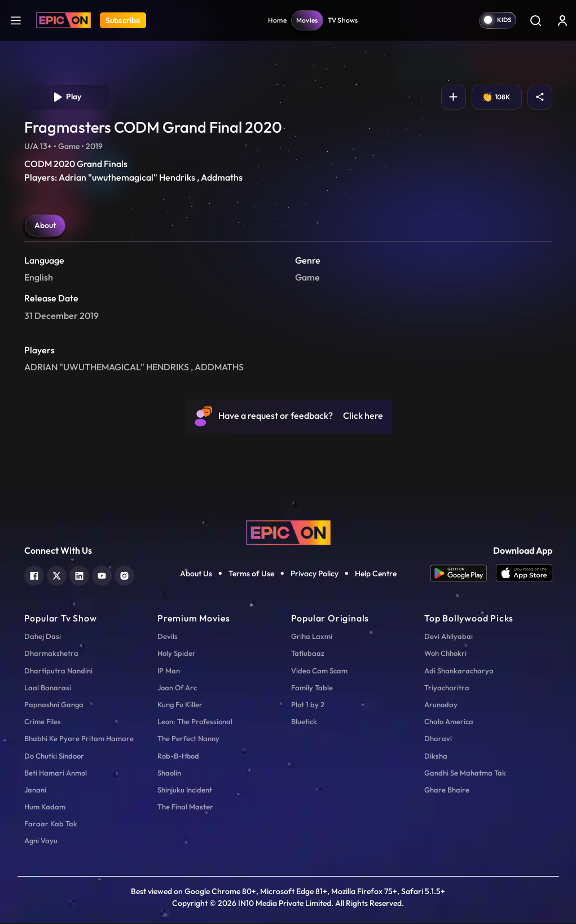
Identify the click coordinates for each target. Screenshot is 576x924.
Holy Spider (177, 654)
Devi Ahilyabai (449, 637)
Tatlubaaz (308, 654)
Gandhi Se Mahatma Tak (465, 774)
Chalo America (449, 722)
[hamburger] (16, 20)
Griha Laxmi (312, 637)
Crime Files (43, 722)
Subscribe (123, 20)
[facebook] (34, 575)
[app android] (463, 574)
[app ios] (524, 574)
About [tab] (45, 226)
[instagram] (124, 575)
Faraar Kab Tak (51, 825)
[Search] (535, 20)
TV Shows (343, 20)
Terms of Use (251, 575)
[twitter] (57, 575)
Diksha (436, 757)
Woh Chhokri (445, 654)
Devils (168, 637)
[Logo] (63, 20)
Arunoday (441, 706)
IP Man (169, 672)
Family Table (312, 689)
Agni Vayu (41, 842)
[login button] (562, 20)
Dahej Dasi (43, 637)
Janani (35, 791)
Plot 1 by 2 (308, 706)
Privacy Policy (315, 575)
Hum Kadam (45, 808)
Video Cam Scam (319, 672)
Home (277, 20)
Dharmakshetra (51, 654)
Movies (307, 20)
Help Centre (376, 575)
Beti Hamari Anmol (56, 774)
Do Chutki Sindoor (54, 757)
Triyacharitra (447, 689)
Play (66, 98)
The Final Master (185, 808)
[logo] (288, 533)
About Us (196, 575)
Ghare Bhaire (447, 791)
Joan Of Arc (177, 689)
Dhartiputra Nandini (58, 672)
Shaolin (169, 774)
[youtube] (102, 575)
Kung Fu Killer (180, 706)
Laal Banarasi (48, 689)
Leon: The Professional (195, 722)
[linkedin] (79, 575)
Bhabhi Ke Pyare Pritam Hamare (79, 739)
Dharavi (438, 739)
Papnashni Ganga (54, 706)
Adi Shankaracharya (459, 672)
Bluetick (304, 722)
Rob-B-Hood (178, 757)
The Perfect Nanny (188, 739)
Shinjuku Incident (185, 791)
